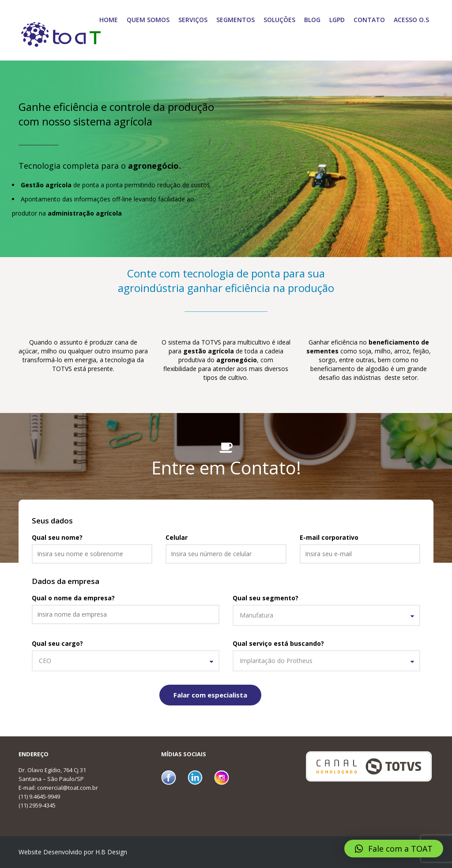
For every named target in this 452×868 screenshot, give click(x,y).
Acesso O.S (411, 20)
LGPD (337, 20)
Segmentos (235, 20)
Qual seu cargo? (57, 643)
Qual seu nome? (57, 537)
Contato (369, 20)
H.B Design (111, 852)
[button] (394, 849)
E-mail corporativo (329, 537)
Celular (177, 537)
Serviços (193, 20)
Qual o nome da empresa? (73, 598)
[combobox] (326, 615)
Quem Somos (148, 20)
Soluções (279, 20)
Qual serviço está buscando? (278, 643)
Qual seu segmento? (266, 598)
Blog (312, 20)
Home (109, 20)
